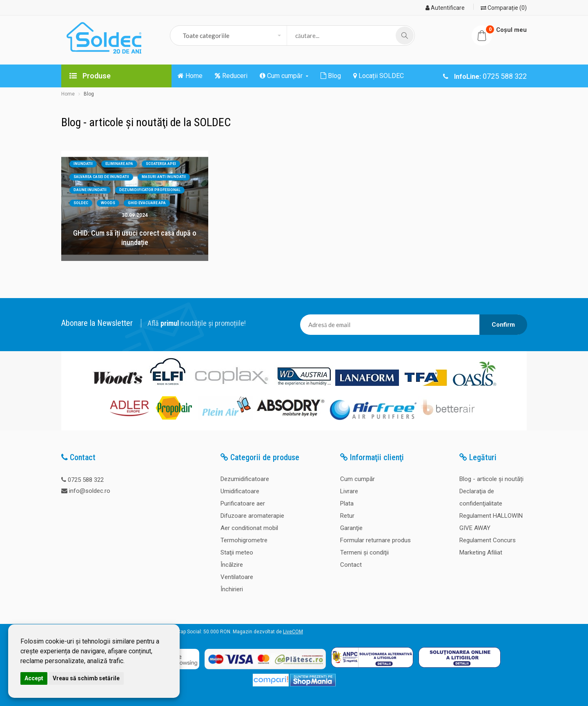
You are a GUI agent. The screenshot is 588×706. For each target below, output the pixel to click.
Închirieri (232, 589)
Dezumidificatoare (245, 479)
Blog (89, 94)
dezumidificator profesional (150, 190)
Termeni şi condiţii (364, 552)
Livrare (349, 491)
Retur (347, 516)
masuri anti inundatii (164, 177)
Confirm (503, 325)
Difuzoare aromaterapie (252, 516)
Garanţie (351, 528)
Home (68, 94)
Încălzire (232, 565)
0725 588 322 (86, 480)
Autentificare (445, 8)
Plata (347, 503)
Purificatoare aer (243, 503)
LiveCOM (293, 632)
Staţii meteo (237, 552)
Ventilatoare (237, 577)
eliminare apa (119, 164)
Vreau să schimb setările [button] (86, 678)
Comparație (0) (504, 8)
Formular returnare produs (375, 540)
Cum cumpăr (357, 479)
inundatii (83, 164)
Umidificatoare (240, 491)
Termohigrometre (244, 540)
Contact (351, 565)
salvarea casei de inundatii (101, 177)
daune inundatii (90, 190)
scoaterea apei (161, 164)
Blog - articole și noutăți (491, 479)
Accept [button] (34, 678)
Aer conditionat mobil (249, 528)
